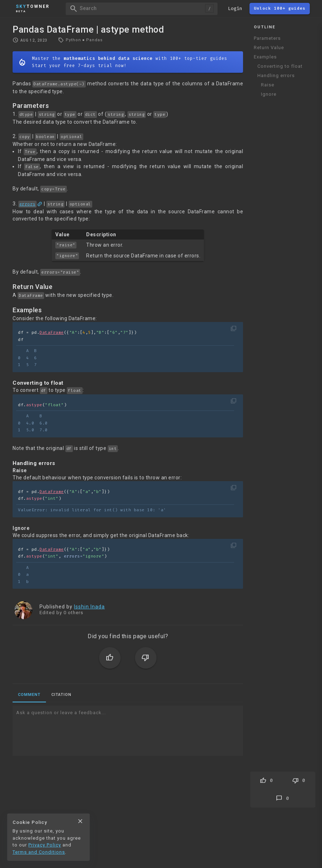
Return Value (269, 48)
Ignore (269, 94)
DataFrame (52, 333)
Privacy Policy (45, 845)
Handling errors (276, 75)
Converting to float (280, 66)
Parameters (267, 38)
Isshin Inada (89, 607)
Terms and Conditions (39, 852)
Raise (268, 85)
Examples (265, 57)
